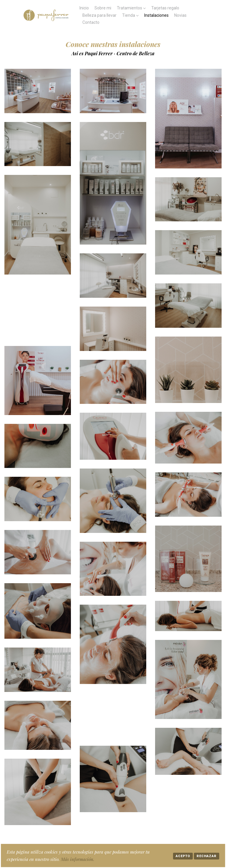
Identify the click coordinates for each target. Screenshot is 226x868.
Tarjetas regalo (165, 8)
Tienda (129, 15)
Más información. (78, 859)
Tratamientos (129, 8)
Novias (180, 15)
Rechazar (207, 856)
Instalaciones (156, 15)
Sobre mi (103, 8)
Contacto (91, 22)
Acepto (183, 856)
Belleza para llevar (99, 15)
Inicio (84, 8)
